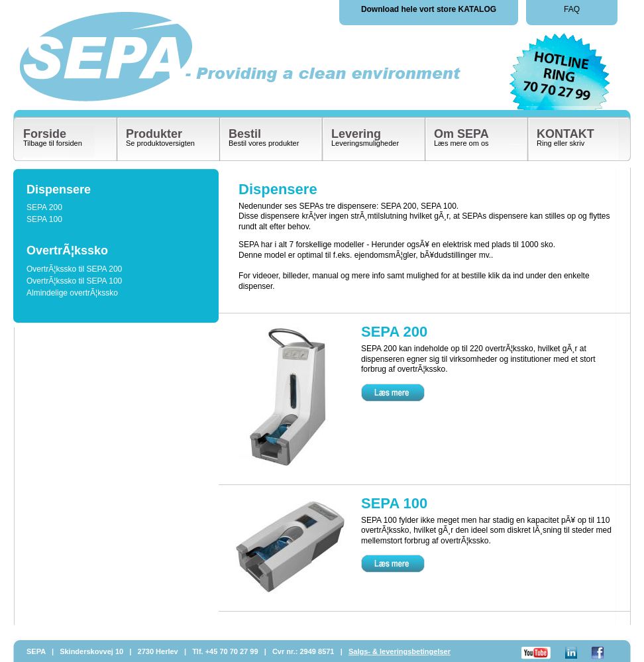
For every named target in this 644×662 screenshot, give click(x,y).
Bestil (245, 134)
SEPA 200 (44, 207)
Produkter (154, 134)
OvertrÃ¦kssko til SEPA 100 (74, 281)
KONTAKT (565, 134)
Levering (356, 134)
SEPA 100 (44, 219)
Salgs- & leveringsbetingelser (400, 651)
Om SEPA (461, 134)
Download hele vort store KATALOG (429, 9)
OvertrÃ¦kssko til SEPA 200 (74, 269)
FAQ (572, 9)
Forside (45, 134)
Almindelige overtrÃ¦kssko (72, 293)
